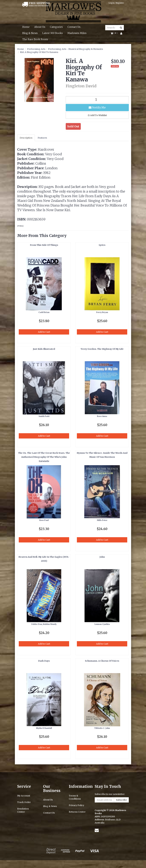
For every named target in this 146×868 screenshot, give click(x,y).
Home (26, 27)
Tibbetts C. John (102, 728)
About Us (40, 27)
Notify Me (97, 107)
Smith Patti (44, 416)
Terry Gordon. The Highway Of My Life (102, 349)
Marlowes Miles (77, 33)
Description (26, 138)
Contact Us (74, 27)
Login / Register (116, 3)
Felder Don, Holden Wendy (44, 624)
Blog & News (30, 33)
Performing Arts (36, 49)
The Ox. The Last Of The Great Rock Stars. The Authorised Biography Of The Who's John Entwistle (44, 457)
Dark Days (44, 661)
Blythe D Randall (44, 728)
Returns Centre (77, 812)
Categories (56, 27)
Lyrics (102, 245)
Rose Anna (102, 416)
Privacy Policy (76, 805)
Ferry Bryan (102, 312)
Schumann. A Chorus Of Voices (102, 661)
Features (42, 138)
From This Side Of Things (44, 245)
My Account (24, 796)
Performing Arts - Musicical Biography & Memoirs (75, 49)
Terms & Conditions (75, 797)
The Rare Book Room (35, 39)
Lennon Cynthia (102, 624)
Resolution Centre (23, 810)
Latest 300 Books (53, 33)
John (102, 557)
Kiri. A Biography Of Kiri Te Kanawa (39, 52)
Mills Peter (102, 520)
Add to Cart (44, 332)
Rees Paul (44, 520)
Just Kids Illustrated (44, 349)
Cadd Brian (44, 312)
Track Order (24, 802)
